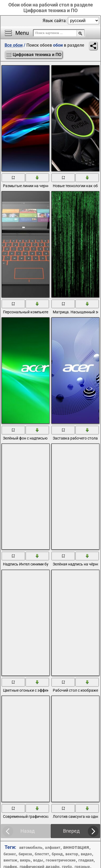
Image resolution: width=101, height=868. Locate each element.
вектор (72, 854)
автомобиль (31, 848)
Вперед (71, 831)
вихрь (25, 860)
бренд (57, 854)
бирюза (25, 854)
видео (86, 854)
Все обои (14, 45)
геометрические (61, 860)
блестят (42, 854)
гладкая (86, 860)
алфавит (53, 848)
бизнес (10, 854)
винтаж (10, 860)
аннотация (76, 847)
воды (38, 860)
